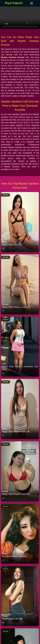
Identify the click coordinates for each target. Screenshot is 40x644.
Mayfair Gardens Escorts (13, 57)
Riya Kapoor (14, 3)
